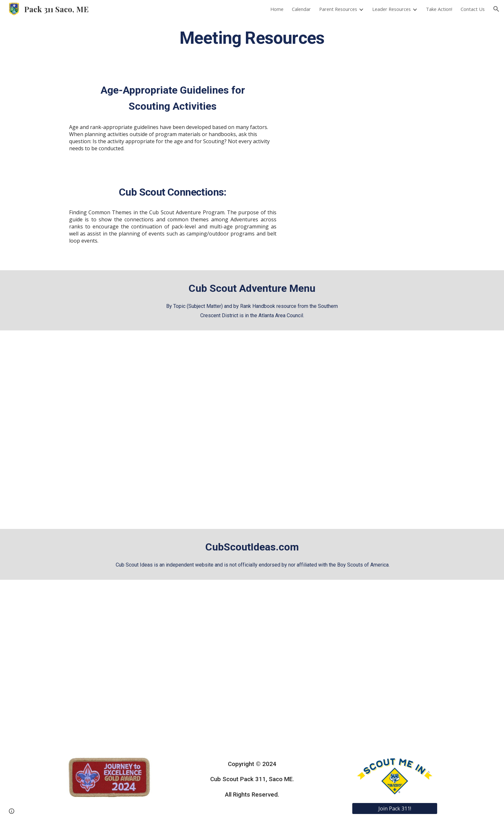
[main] (252, 37)
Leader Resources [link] (392, 9)
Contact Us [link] (473, 9)
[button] (496, 9)
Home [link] (277, 9)
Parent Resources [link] (338, 9)
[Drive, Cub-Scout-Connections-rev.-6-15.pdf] (363, 219)
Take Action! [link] (439, 9)
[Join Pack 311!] (395, 808)
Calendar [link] (301, 9)
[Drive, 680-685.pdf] (363, 120)
